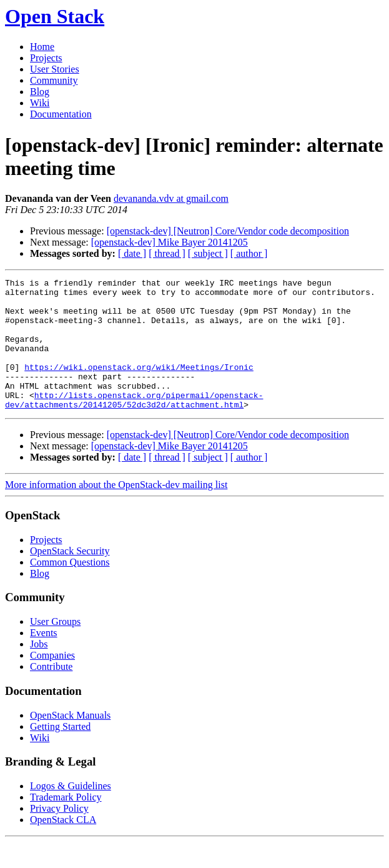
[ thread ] (167, 253)
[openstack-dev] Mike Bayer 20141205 (170, 242)
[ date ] (132, 253)
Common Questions (70, 588)
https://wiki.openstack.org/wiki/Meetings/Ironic (139, 386)
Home (42, 47)
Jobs (39, 670)
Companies (52, 681)
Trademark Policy (66, 823)
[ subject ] (208, 253)
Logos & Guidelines (71, 812)
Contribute (51, 693)
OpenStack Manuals (70, 741)
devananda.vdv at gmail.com (171, 198)
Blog (40, 92)
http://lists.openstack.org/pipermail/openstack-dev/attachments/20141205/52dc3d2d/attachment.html (134, 425)
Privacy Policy (59, 835)
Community (54, 80)
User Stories (55, 69)
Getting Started (60, 753)
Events (44, 659)
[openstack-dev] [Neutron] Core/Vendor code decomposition (228, 231)
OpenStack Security (70, 577)
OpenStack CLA (63, 846)
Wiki (40, 103)
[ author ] (249, 253)
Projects (46, 58)
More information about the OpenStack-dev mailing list (116, 511)
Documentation (61, 114)
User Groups (55, 648)
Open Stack (55, 16)
